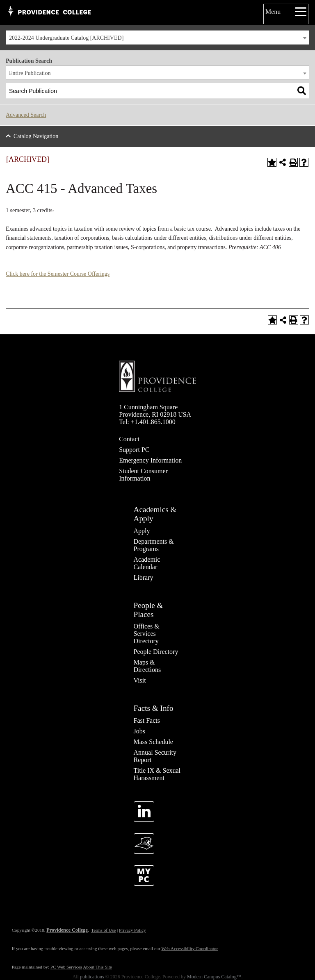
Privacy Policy (132, 930)
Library (144, 577)
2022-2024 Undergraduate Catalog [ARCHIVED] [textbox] (66, 38)
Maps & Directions (147, 666)
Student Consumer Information (143, 475)
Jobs (139, 731)
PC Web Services (66, 967)
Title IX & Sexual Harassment (157, 774)
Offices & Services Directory (147, 634)
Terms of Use (103, 930)
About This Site (97, 967)
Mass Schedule (153, 742)
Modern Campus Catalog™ (214, 977)
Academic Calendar (147, 563)
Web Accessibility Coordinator (189, 948)
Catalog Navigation (36, 136)
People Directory (156, 652)
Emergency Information (150, 460)
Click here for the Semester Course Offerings (58, 274)
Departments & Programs (154, 545)
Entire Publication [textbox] (30, 73)
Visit (140, 680)
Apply (142, 531)
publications (92, 977)
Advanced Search (26, 115)
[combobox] (157, 37)
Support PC (134, 450)
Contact (129, 439)
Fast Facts (147, 720)
